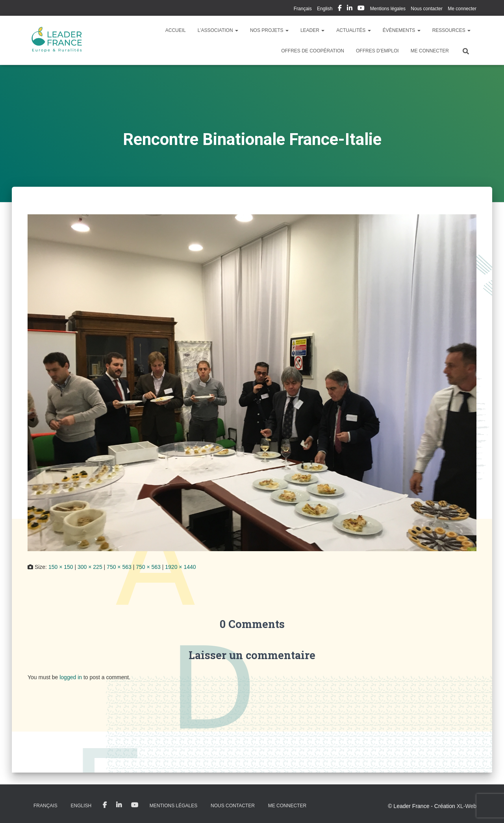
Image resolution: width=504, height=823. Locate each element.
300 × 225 (90, 567)
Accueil (176, 30)
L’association (218, 30)
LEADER (312, 30)
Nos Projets (269, 30)
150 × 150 (61, 567)
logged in (71, 677)
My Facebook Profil (340, 9)
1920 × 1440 (180, 567)
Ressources (451, 30)
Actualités (353, 30)
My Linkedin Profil (350, 9)
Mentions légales (388, 9)
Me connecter (462, 9)
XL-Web (467, 806)
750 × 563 (119, 567)
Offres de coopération (313, 51)
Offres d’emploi (377, 51)
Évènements (402, 30)
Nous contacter (427, 9)
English (325, 9)
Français (303, 9)
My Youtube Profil (361, 9)
